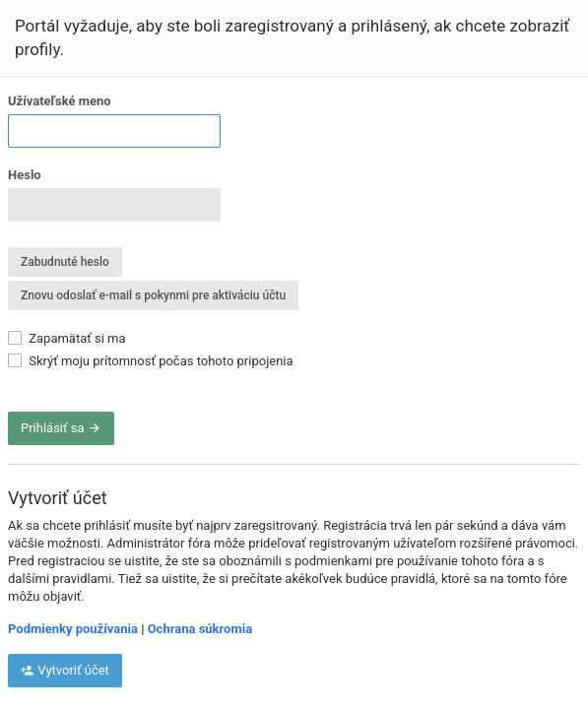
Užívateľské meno (60, 101)
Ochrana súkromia (200, 629)
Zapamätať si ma (67, 338)
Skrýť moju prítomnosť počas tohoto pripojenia (151, 361)
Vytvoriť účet (65, 670)
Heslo (25, 175)
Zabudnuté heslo (65, 262)
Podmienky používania (73, 629)
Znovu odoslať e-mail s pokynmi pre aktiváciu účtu (153, 295)
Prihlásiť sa (61, 428)
